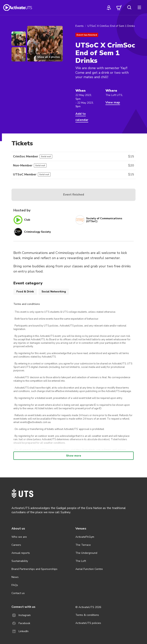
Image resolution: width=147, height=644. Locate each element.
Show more (73, 456)
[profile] (109, 7)
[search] (129, 7)
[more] (139, 7)
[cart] (119, 7)
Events (80, 26)
